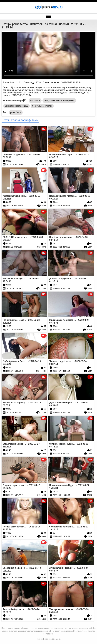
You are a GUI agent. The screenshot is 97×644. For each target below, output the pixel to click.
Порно (40, 639)
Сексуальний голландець (16, 106)
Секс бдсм (35, 100)
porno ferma (16, 112)
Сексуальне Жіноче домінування (59, 100)
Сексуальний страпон (42, 106)
